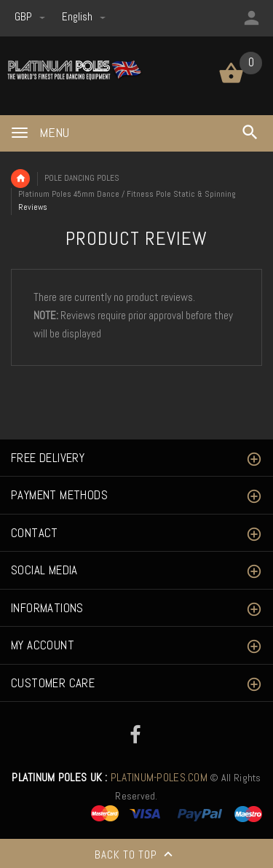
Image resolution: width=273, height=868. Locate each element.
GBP (31, 16)
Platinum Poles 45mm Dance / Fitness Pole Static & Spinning (127, 194)
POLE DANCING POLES (82, 178)
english (84, 16)
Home (20, 179)
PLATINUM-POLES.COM (110, 778)
